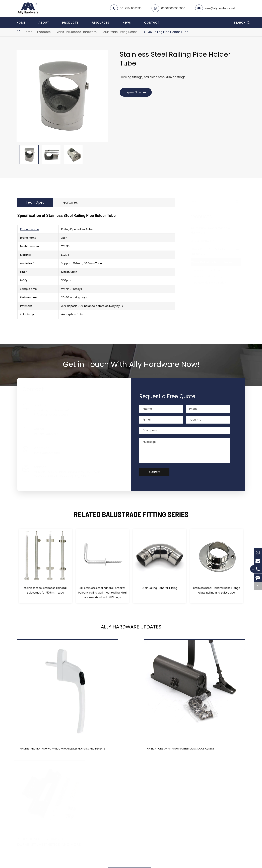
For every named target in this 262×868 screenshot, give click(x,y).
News (127, 22)
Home (21, 22)
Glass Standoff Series (211, 277)
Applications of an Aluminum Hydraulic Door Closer (128, 727)
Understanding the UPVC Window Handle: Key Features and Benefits (49, 729)
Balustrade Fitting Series (119, 32)
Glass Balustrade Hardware (76, 32)
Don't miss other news (129, 762)
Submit (154, 475)
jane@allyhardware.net (220, 8)
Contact (152, 22)
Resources (101, 22)
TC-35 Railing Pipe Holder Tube (165, 32)
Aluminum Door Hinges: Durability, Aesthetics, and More (209, 727)
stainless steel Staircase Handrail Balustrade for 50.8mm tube (45, 593)
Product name (29, 232)
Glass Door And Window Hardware (39, 826)
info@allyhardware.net (54, 417)
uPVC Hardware (206, 241)
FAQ (118, 832)
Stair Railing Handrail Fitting (160, 591)
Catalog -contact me (129, 820)
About (44, 22)
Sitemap (133, 862)
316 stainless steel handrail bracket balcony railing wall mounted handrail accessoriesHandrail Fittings (102, 595)
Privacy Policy (157, 862)
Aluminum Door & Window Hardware (40, 814)
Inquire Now (137, 92)
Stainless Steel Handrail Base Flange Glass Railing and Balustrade (217, 593)
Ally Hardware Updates (131, 631)
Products (70, 22)
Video (119, 826)
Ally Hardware (43, 862)
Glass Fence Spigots (211, 271)
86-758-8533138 (131, 8)
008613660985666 (173, 8)
